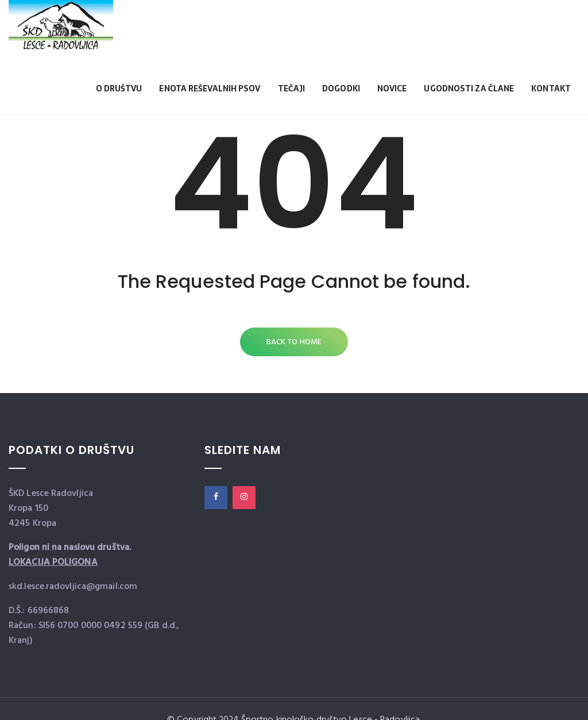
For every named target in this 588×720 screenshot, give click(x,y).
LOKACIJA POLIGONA (53, 563)
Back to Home (294, 342)
